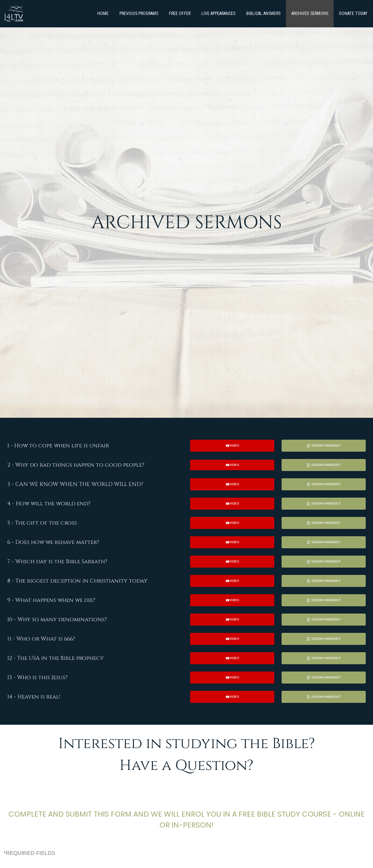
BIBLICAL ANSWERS (263, 13)
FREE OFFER (180, 13)
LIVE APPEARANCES (218, 13)
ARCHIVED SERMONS (310, 13)
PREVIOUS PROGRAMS (139, 13)
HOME (103, 13)
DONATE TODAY (353, 13)
